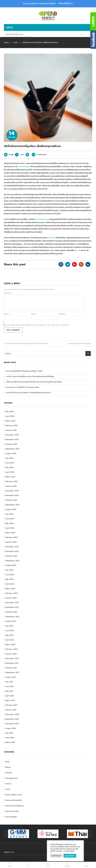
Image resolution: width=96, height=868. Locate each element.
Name (7, 314)
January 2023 (11, 598)
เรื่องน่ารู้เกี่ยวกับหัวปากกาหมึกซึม (80, 344)
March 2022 (10, 645)
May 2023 (10, 579)
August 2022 (11, 621)
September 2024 (13, 505)
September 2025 (12, 449)
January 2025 (11, 486)
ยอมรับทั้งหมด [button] (70, 856)
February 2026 (12, 426)
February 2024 (12, 537)
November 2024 (12, 495)
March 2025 (10, 477)
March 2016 (10, 742)
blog (7, 762)
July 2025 (9, 458)
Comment (8, 293)
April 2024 (10, 528)
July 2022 (9, 626)
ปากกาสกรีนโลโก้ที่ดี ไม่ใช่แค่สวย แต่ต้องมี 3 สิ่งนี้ (24, 371)
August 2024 (11, 509)
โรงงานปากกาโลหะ (12, 811)
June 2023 (10, 575)
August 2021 (11, 677)
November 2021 (12, 663)
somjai (11, 155)
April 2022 (10, 640)
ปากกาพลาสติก (24, 167)
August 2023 (11, 565)
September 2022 (12, 617)
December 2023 (12, 547)
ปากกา (16, 42)
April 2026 (10, 416)
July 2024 (9, 514)
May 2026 (10, 412)
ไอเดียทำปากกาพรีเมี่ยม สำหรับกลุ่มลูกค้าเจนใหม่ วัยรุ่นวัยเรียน (26, 344)
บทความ (9, 784)
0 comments (39, 155)
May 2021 (9, 691)
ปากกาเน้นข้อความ (41, 219)
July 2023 (9, 570)
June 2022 (10, 631)
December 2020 (12, 714)
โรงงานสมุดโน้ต (11, 817)
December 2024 (12, 491)
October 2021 (11, 668)
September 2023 (12, 561)
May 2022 (10, 635)
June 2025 (10, 463)
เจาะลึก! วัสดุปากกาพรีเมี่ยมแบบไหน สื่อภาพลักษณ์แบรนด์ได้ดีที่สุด (30, 376)
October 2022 (11, 612)
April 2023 (10, 584)
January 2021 (11, 710)
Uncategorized (12, 778)
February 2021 (11, 705)
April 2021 (10, 696)
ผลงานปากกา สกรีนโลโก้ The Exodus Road (23, 387)
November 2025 (12, 440)
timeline (9, 773)
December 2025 (12, 435)
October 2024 (11, 500)
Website (62, 314)
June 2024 (10, 519)
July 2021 (9, 682)
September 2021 (12, 672)
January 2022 (11, 654)
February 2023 (12, 593)
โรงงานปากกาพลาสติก (14, 800)
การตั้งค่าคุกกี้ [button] (56, 856)
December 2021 (12, 659)
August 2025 (11, 453)
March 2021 (10, 700)
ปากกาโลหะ (52, 238)
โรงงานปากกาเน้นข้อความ (15, 806)
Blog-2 (8, 767)
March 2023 (10, 589)
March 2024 (10, 533)
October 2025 (11, 444)
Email (34, 314)
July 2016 (9, 733)
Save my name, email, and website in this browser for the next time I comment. (36, 325)
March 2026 (10, 421)
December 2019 (12, 724)
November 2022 (12, 607)
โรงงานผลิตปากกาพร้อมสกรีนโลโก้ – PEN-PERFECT (48, 4)
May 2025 (10, 467)
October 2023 (11, 556)
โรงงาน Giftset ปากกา (14, 795)
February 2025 (12, 481)
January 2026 (11, 430)
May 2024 (10, 523)
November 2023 (12, 551)
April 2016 (10, 738)
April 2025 (10, 472)
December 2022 (12, 603)
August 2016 (11, 728)
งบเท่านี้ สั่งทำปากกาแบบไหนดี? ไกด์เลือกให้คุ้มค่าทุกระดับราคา (29, 393)
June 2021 (10, 686)
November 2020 (12, 719)
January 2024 (11, 542)
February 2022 (12, 649)
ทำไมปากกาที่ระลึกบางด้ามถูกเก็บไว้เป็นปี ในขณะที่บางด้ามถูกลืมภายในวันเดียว (34, 382)
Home (6, 42)
